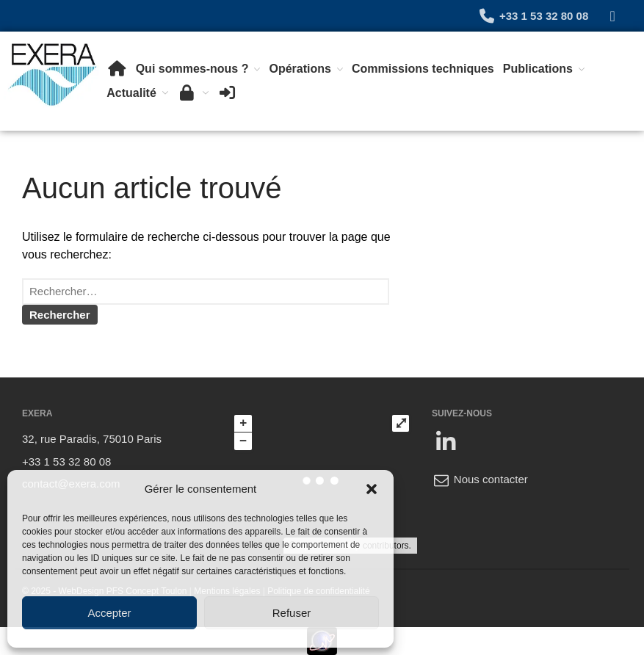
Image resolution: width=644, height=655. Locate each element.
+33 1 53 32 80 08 (533, 16)
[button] (372, 489)
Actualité (131, 93)
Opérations (300, 69)
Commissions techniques (423, 69)
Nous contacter (480, 479)
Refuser (292, 613)
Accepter (109, 613)
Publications (538, 69)
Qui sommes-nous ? (192, 69)
